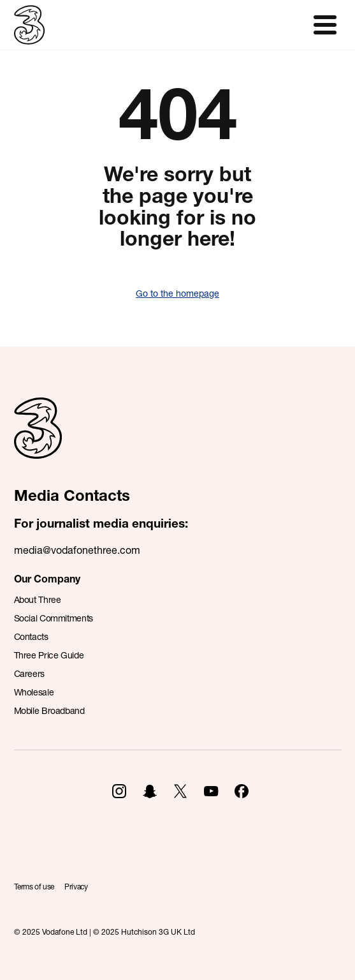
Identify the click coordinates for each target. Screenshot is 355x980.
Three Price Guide (49, 655)
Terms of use (34, 887)
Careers (29, 673)
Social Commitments (54, 618)
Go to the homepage (177, 293)
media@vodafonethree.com (77, 550)
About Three (38, 599)
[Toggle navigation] (325, 25)
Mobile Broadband (49, 710)
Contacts (31, 636)
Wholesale (34, 692)
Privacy (76, 887)
